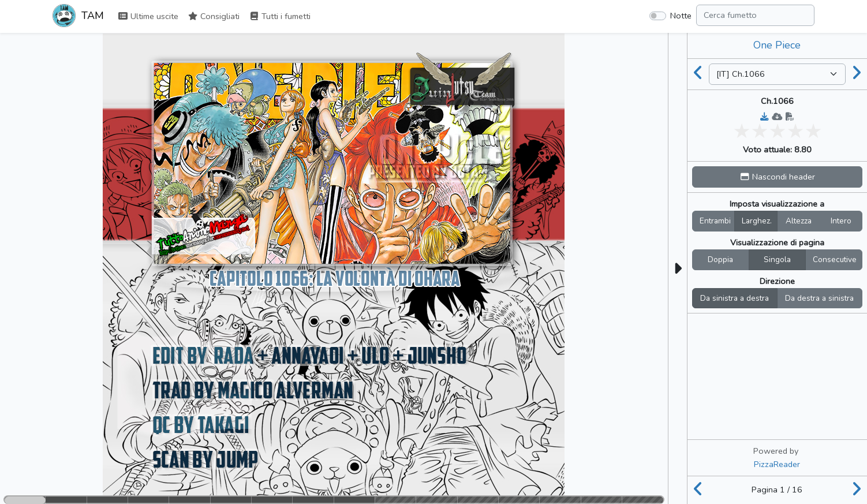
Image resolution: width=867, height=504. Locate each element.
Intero (841, 221)
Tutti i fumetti (280, 16)
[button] (777, 177)
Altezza (799, 221)
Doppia (720, 260)
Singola (777, 260)
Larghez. (757, 221)
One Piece (777, 45)
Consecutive (835, 260)
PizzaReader (777, 464)
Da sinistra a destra (735, 298)
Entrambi (715, 221)
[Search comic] (755, 15)
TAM (78, 17)
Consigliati (214, 16)
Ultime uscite (148, 16)
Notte (681, 16)
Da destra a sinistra (819, 298)
